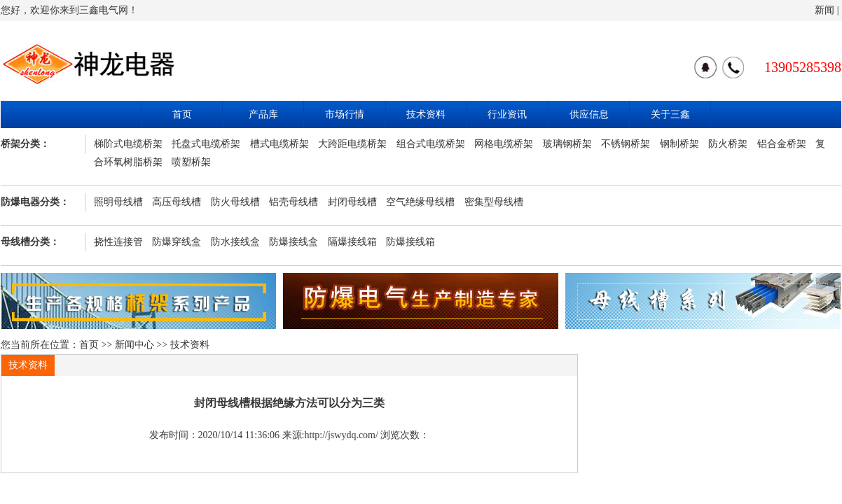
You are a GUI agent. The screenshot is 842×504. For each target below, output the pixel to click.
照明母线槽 (118, 202)
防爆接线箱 (410, 242)
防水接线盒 (235, 242)
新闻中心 (134, 345)
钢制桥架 (679, 144)
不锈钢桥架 (626, 144)
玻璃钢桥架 (567, 144)
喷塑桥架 (191, 162)
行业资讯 (507, 114)
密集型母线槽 (494, 202)
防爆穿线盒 (177, 242)
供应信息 (589, 114)
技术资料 (426, 114)
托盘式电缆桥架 (206, 144)
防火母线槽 (235, 202)
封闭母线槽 (352, 202)
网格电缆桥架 (504, 144)
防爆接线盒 (294, 242)
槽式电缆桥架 (279, 144)
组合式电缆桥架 (431, 144)
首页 (182, 114)
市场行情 (345, 114)
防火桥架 (728, 144)
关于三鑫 (670, 114)
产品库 (263, 114)
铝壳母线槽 (294, 202)
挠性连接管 (118, 242)
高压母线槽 (177, 202)
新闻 (824, 10)
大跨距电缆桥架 (352, 144)
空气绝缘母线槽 (420, 202)
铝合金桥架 (782, 144)
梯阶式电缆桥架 (128, 144)
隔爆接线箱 (352, 242)
